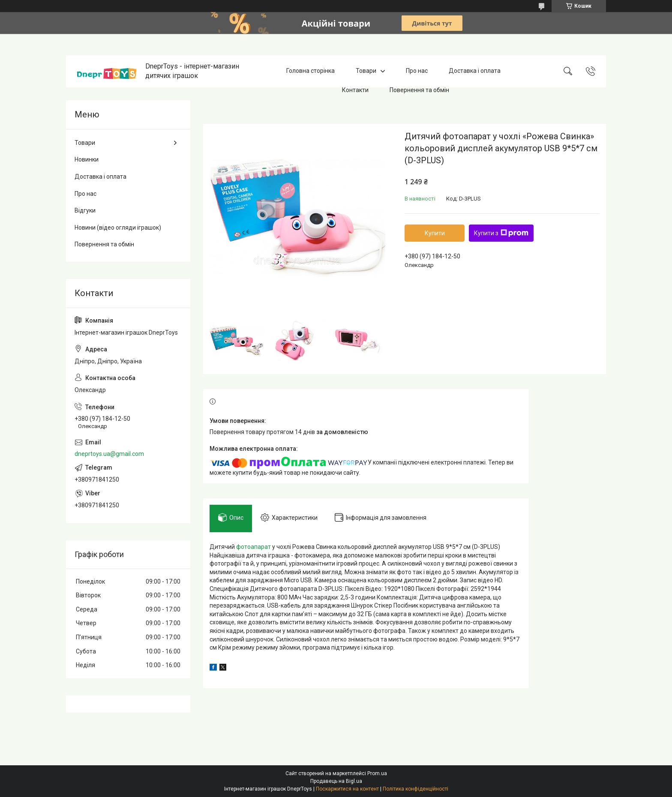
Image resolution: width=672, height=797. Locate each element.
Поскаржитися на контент (347, 789)
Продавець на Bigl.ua (336, 781)
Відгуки (85, 210)
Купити (435, 233)
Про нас (417, 71)
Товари (366, 71)
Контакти (355, 90)
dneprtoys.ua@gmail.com (109, 454)
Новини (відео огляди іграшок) (118, 228)
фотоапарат (253, 547)
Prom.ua (377, 773)
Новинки (87, 159)
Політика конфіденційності (415, 789)
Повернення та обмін (419, 90)
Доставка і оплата (475, 71)
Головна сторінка (310, 71)
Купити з (501, 233)
